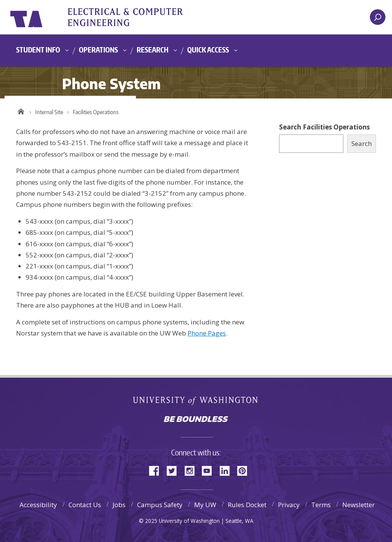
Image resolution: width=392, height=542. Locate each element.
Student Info (38, 50)
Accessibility (38, 505)
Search (362, 143)
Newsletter (359, 505)
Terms (321, 505)
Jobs (119, 505)
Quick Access (208, 50)
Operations (98, 50)
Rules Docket (247, 505)
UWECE (133, 17)
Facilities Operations (96, 112)
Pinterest (245, 470)
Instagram (192, 470)
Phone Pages (207, 333)
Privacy (289, 505)
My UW (205, 505)
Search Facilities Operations (324, 127)
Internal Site (49, 112)
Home (21, 110)
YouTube (210, 470)
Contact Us (85, 505)
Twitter (175, 470)
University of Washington (42, 17)
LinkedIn (227, 470)
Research (153, 50)
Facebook (157, 470)
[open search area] (378, 17)
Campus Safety (160, 505)
